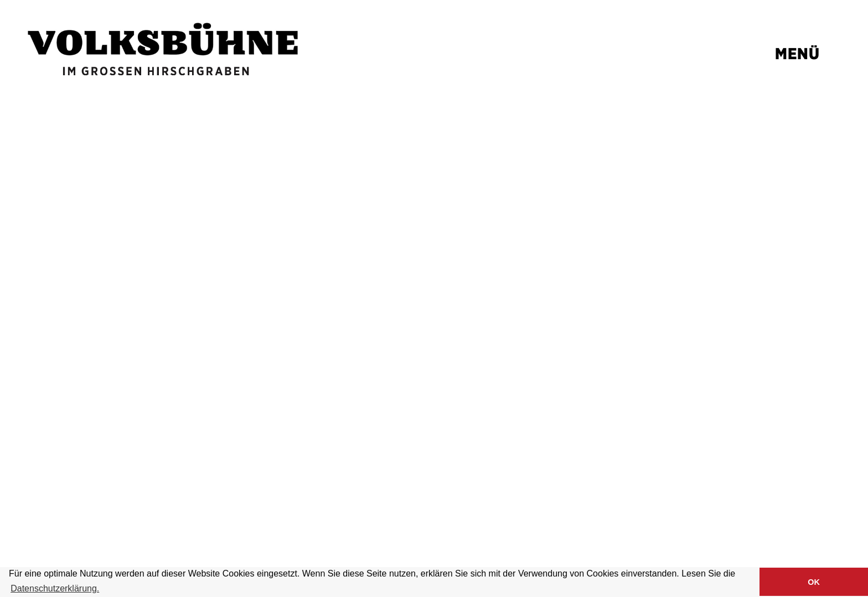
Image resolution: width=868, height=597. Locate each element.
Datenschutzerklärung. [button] (55, 588)
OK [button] (814, 582)
